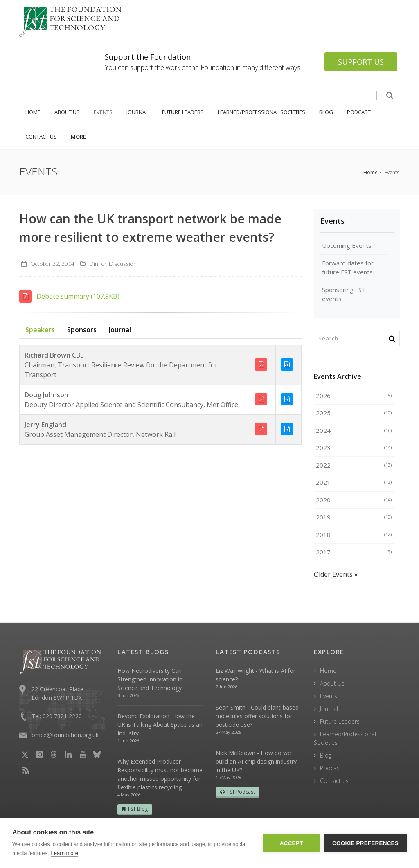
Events (332, 221)
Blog (326, 755)
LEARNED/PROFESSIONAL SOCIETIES (261, 112)
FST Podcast (238, 792)
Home (371, 172)
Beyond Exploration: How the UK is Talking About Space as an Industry (160, 725)
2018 (354, 535)
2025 (354, 413)
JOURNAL (137, 112)
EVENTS (103, 112)
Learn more (65, 853)
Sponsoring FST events (344, 294)
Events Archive (338, 376)
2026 (354, 396)
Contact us (334, 781)
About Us (332, 683)
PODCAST (359, 112)
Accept (292, 843)
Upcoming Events (347, 245)
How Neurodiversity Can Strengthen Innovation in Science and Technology (150, 679)
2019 (354, 517)
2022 (354, 465)
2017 (354, 552)
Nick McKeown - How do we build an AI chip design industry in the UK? (256, 761)
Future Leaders (340, 721)
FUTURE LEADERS (183, 112)
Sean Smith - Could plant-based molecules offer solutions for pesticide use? (257, 716)
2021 (354, 482)
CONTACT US (41, 137)
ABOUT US (67, 112)
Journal (120, 330)
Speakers (40, 330)
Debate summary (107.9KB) (69, 296)
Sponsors (82, 330)
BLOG (326, 112)
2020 (354, 500)
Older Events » (336, 574)
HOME (33, 112)
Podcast (331, 768)
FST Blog (135, 809)
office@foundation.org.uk (65, 735)
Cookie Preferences (365, 843)
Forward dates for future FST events (348, 268)
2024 (354, 430)
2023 (354, 447)
